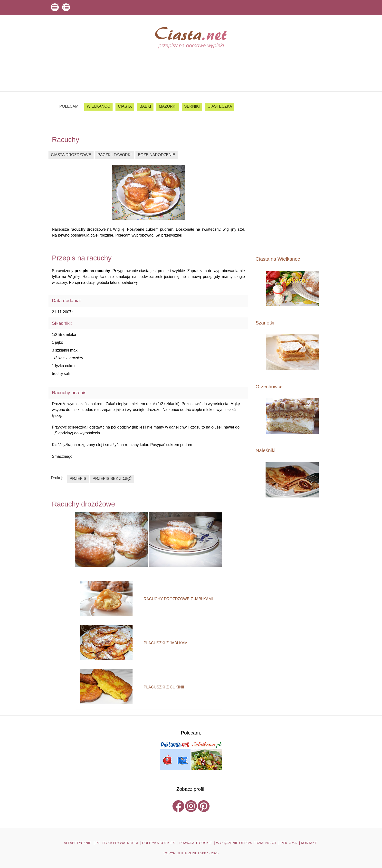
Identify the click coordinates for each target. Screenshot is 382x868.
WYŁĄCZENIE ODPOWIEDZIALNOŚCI (246, 843)
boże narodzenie (157, 155)
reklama (289, 843)
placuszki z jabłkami (166, 643)
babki (145, 106)
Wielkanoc (98, 106)
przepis (78, 479)
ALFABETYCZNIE (78, 843)
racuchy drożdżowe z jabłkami (178, 599)
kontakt (309, 843)
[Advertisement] (292, 173)
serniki (192, 106)
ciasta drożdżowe (71, 155)
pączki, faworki (115, 155)
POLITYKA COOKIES (158, 843)
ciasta (125, 106)
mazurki (168, 106)
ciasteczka (220, 106)
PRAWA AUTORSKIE (196, 843)
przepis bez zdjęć (112, 479)
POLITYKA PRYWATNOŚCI (117, 843)
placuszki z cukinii (164, 687)
